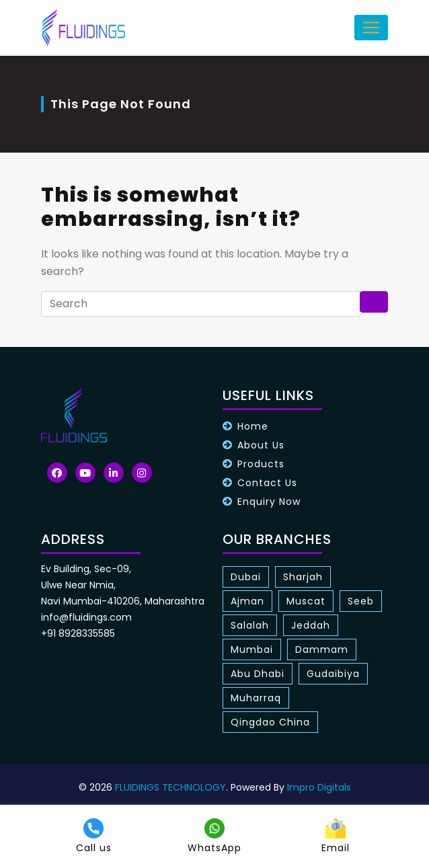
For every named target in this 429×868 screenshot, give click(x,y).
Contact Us (267, 483)
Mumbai (252, 649)
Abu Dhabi (258, 674)
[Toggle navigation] (371, 28)
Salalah (250, 625)
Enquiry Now (269, 502)
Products (261, 464)
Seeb (361, 601)
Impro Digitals (319, 787)
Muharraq (256, 698)
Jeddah (311, 625)
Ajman (247, 601)
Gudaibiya (333, 674)
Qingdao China (270, 722)
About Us (261, 445)
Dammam (322, 649)
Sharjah (303, 577)
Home (253, 426)
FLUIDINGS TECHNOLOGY (170, 787)
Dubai (246, 577)
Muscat (306, 601)
